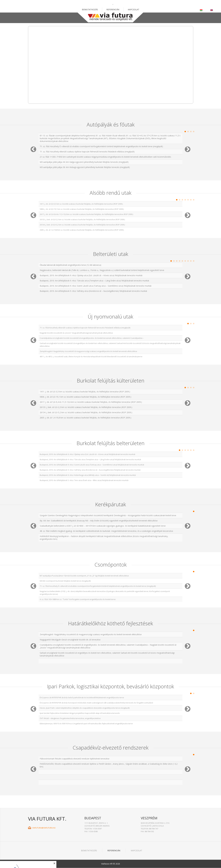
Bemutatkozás (90, 9)
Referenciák (113, 9)
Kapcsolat (134, 9)
